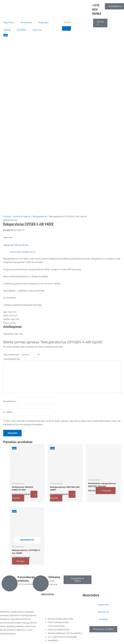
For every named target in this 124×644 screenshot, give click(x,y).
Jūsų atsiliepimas (12, 359)
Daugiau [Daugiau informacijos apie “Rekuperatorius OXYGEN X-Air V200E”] (21, 561)
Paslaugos (43, 22)
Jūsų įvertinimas (11, 354)
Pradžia (7, 216)
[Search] (66, 28)
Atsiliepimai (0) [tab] (29, 252)
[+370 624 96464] (88, 7)
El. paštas (8, 412)
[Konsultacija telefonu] (10, 583)
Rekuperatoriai (40, 216)
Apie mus (37, 30)
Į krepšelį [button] (107, 490)
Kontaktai (22, 30)
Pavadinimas (10, 401)
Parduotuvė (26, 22)
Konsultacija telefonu (26, 579)
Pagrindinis (9, 22)
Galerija (7, 30)
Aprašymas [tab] (15, 252)
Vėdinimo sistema (22, 216)
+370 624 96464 (97, 9)
